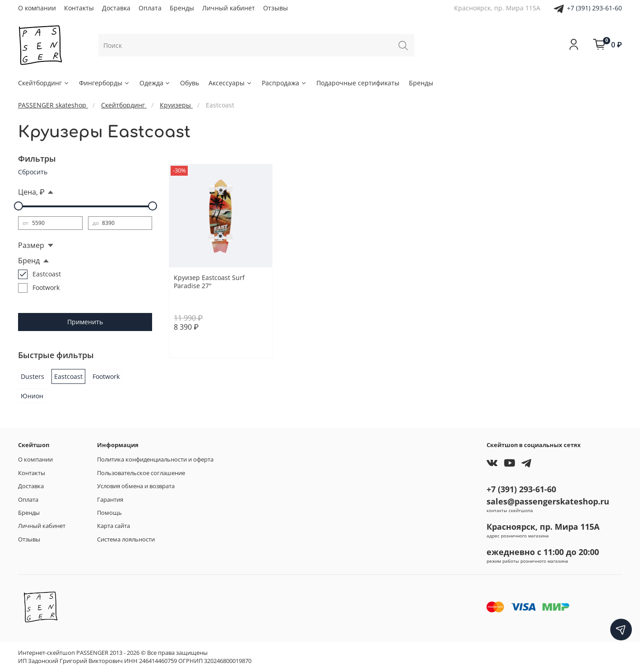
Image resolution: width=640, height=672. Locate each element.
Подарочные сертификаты (358, 83)
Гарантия (110, 500)
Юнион (32, 396)
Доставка (116, 8)
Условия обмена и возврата (136, 486)
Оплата (150, 8)
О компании (37, 8)
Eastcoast (68, 376)
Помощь (109, 513)
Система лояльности (126, 539)
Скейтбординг (44, 83)
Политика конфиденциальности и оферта (155, 460)
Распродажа (284, 83)
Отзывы (276, 8)
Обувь (190, 83)
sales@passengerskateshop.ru (548, 501)
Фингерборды (104, 83)
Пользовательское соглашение (141, 473)
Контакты (79, 8)
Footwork (106, 376)
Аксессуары (230, 83)
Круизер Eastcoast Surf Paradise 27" (209, 282)
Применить (85, 322)
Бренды (182, 8)
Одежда (155, 83)
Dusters (32, 376)
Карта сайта (114, 526)
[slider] (18, 206)
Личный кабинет (229, 8)
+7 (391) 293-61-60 (594, 8)
